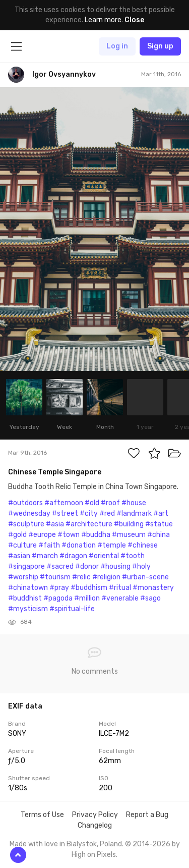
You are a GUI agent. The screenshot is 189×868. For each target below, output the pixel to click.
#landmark (134, 513)
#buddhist (25, 598)
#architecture (89, 524)
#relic (81, 577)
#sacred (60, 566)
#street (65, 513)
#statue (159, 524)
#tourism (55, 577)
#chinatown (28, 588)
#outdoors (25, 503)
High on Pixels (94, 855)
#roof (110, 503)
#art (161, 513)
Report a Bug (147, 815)
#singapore (26, 566)
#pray (59, 588)
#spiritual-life (72, 609)
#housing (115, 566)
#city (89, 513)
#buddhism (89, 588)
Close (134, 20)
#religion (106, 577)
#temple (112, 545)
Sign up (160, 46)
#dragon (73, 556)
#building (129, 524)
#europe (42, 535)
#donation (79, 545)
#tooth (133, 556)
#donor (87, 566)
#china (159, 535)
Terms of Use (42, 815)
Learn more (103, 20)
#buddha (96, 535)
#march (45, 556)
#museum (129, 535)
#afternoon (64, 503)
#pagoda (58, 598)
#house (134, 503)
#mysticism (28, 609)
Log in (117, 46)
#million (87, 598)
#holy (141, 566)
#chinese (143, 545)
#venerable (120, 598)
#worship (23, 577)
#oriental (104, 556)
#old (92, 503)
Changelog (95, 825)
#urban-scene (145, 577)
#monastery (153, 588)
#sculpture (26, 524)
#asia (55, 524)
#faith (49, 545)
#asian (19, 556)
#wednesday (29, 513)
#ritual (120, 588)
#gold (17, 535)
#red (107, 513)
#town (69, 535)
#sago (150, 598)
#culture (22, 545)
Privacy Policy (95, 815)
